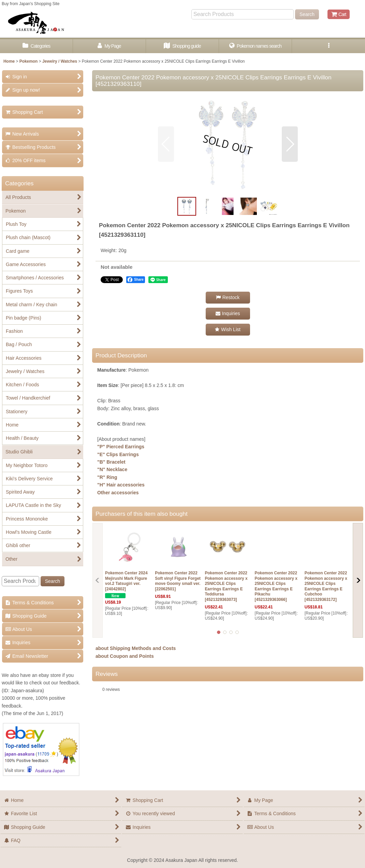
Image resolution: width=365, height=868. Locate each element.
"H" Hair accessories (121, 485)
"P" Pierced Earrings (121, 447)
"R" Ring (107, 477)
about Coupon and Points (125, 656)
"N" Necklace (112, 469)
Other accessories (118, 493)
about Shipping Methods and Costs (136, 648)
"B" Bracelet (111, 462)
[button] (328, 46)
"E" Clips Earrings (118, 454)
